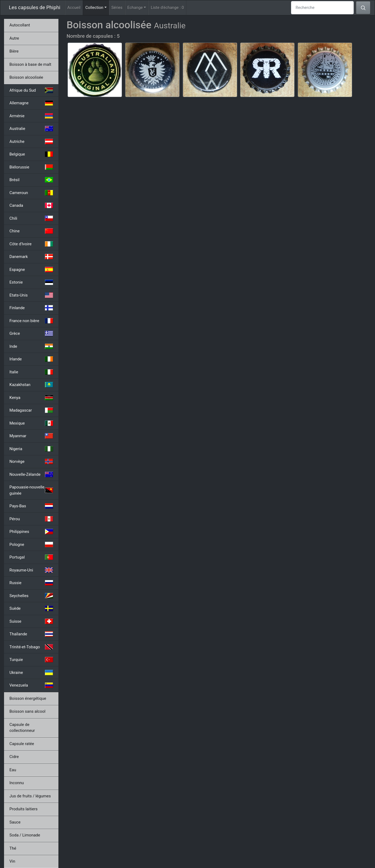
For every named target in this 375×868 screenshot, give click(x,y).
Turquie (31, 660)
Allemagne (31, 103)
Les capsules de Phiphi (35, 8)
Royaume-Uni (31, 570)
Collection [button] (97, 7)
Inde (31, 346)
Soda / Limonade (25, 835)
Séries (117, 8)
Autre (14, 38)
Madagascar (31, 410)
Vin (12, 861)
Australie (31, 129)
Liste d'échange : (167, 8)
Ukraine (31, 673)
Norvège (31, 461)
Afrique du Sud (31, 90)
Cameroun (31, 193)
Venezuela (31, 685)
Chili (31, 218)
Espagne (31, 270)
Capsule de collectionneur (22, 728)
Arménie (31, 116)
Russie (31, 583)
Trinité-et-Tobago (31, 647)
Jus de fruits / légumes (30, 796)
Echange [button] (135, 8)
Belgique (31, 154)
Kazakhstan (31, 385)
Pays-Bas (31, 506)
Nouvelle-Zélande (31, 474)
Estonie (31, 282)
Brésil (31, 180)
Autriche (31, 142)
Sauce (15, 822)
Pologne (31, 545)
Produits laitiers (24, 809)
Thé (13, 848)
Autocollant (20, 25)
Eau (13, 770)
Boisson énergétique (28, 698)
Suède (31, 608)
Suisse (31, 621)
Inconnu (17, 783)
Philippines (31, 532)
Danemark (31, 257)
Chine (31, 231)
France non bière (31, 321)
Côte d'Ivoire (31, 244)
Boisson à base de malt (30, 64)
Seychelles (31, 596)
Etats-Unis (31, 295)
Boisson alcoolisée (26, 77)
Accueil (74, 8)
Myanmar (31, 436)
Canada (31, 205)
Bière (14, 51)
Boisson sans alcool (27, 711)
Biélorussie (31, 167)
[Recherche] (322, 8)
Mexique (31, 423)
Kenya (31, 398)
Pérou (31, 519)
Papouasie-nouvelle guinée (31, 490)
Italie (31, 372)
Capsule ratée (22, 744)
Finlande (31, 308)
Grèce (31, 333)
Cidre (14, 757)
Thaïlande (31, 634)
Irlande (31, 359)
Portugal (31, 557)
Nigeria (31, 449)
